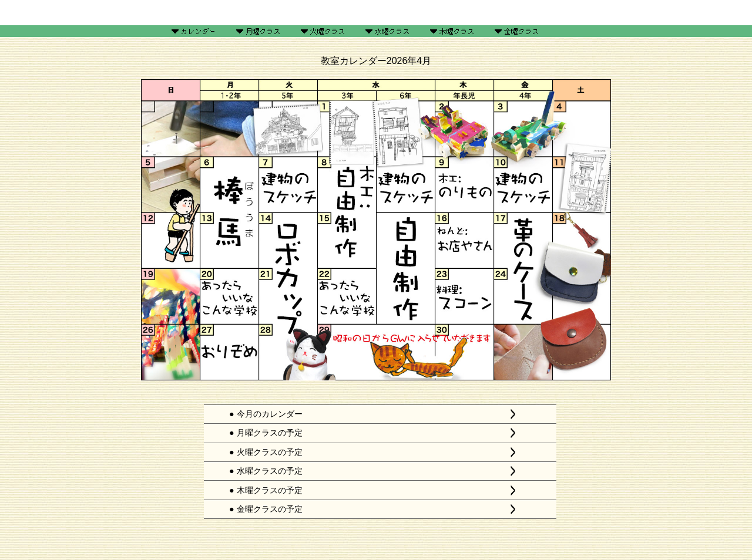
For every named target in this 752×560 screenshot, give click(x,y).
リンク (548, 13)
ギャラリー (320, 13)
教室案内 (432, 13)
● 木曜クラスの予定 (266, 490)
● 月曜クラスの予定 (266, 433)
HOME (204, 13)
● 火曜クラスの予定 (266, 452)
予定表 (263, 13)
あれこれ (489, 13)
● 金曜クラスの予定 (266, 509)
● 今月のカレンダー (266, 414)
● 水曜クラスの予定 (266, 471)
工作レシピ (376, 13)
